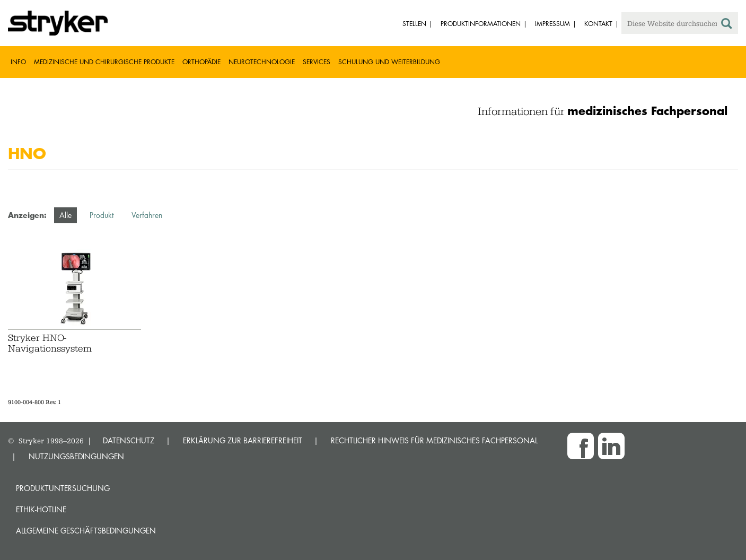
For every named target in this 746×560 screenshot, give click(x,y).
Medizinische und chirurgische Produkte (104, 62)
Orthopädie (201, 62)
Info (18, 62)
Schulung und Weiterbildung (389, 62)
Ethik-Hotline (41, 509)
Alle (65, 215)
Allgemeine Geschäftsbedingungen (86, 531)
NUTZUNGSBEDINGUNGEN (76, 456)
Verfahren (147, 215)
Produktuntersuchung (63, 488)
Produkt (102, 215)
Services (317, 62)
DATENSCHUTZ (129, 440)
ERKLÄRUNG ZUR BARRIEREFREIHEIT (243, 440)
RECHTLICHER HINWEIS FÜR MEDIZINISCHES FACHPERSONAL (434, 440)
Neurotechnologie (262, 62)
